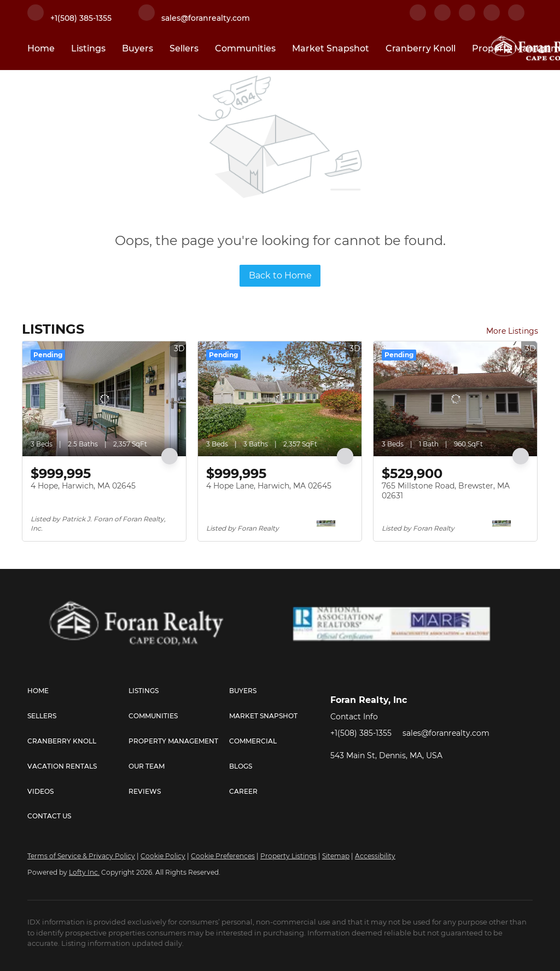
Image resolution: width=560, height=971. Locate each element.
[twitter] (467, 18)
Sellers (184, 48)
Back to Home (280, 275)
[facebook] (418, 18)
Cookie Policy (163, 856)
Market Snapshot (331, 48)
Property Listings (288, 856)
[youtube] (516, 18)
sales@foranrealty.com (446, 733)
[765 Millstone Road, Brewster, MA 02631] (455, 399)
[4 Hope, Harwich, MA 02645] (104, 399)
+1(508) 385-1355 (361, 733)
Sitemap (336, 856)
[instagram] (492, 18)
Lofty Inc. (84, 872)
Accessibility (375, 856)
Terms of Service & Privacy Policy (81, 856)
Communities (245, 48)
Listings (88, 48)
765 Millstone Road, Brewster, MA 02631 (446, 491)
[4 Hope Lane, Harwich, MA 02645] (280, 399)
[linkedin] (442, 18)
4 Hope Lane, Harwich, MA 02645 (269, 486)
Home (41, 48)
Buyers (138, 48)
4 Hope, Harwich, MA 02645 (83, 486)
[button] (78, 691)
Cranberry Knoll (421, 48)
